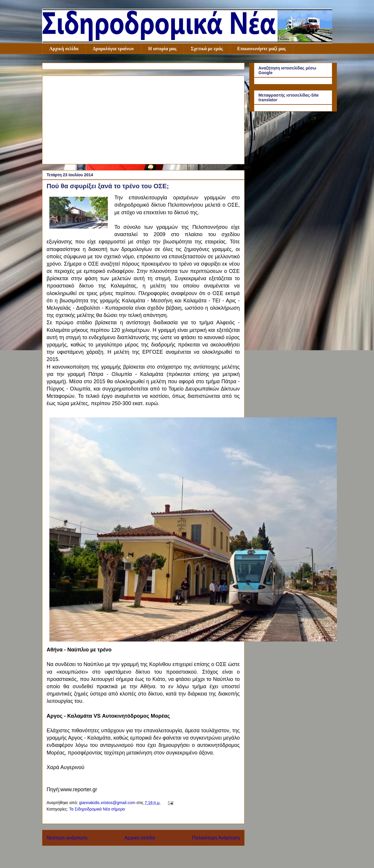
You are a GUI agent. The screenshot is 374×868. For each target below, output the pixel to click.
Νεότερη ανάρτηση (67, 838)
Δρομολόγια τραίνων (114, 49)
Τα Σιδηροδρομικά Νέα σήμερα (97, 809)
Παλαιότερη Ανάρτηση (216, 838)
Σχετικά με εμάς (207, 49)
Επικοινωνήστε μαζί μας (262, 49)
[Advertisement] (143, 119)
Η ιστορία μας (162, 49)
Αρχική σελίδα (64, 49)
